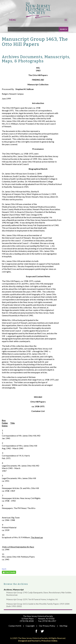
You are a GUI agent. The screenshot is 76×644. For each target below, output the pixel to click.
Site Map (63, 626)
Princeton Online (49, 641)
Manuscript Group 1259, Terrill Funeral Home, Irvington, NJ (32, 599)
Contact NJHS (15, 626)
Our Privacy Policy (47, 626)
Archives (8, 589)
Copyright (30, 626)
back (4, 569)
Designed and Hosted (28, 641)
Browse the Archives (16, 584)
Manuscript (18, 589)
